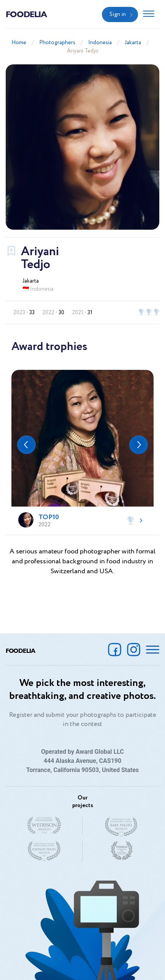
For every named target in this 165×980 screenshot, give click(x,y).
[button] (26, 445)
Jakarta (133, 43)
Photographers (57, 43)
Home (19, 43)
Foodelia (26, 14)
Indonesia (100, 43)
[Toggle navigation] (149, 14)
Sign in (118, 14)
